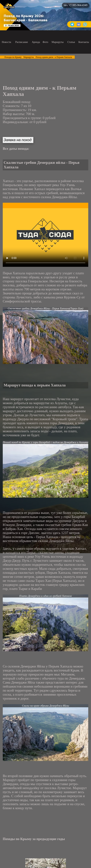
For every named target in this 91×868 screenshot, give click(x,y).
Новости (6, 42)
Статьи (71, 42)
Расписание (22, 42)
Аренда (36, 42)
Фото (45, 42)
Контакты (84, 42)
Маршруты (58, 42)
